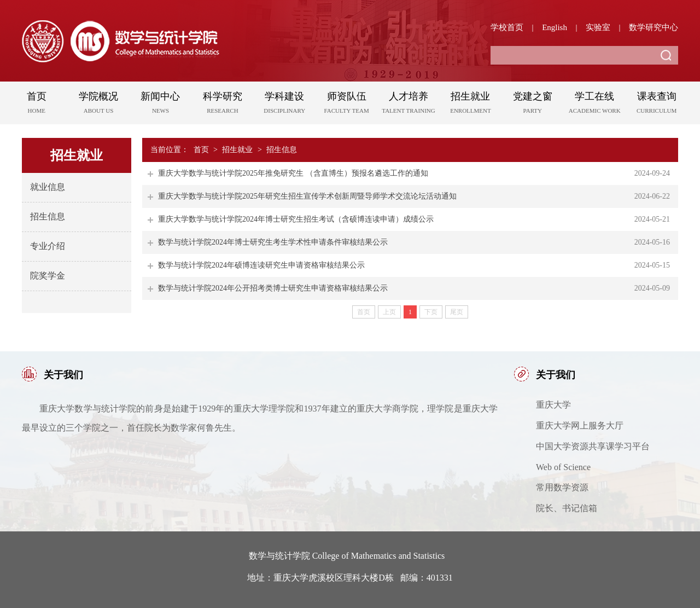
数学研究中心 (654, 27)
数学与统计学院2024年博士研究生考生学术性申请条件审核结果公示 (273, 242)
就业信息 (48, 187)
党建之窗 (532, 105)
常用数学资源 (562, 487)
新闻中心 (161, 105)
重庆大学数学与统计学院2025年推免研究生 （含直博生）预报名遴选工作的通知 (293, 173)
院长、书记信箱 (567, 508)
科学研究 (222, 105)
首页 (36, 105)
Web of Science (563, 467)
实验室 (598, 27)
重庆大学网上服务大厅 (580, 425)
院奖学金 (48, 276)
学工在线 (595, 105)
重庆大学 (553, 405)
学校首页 (507, 27)
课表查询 (657, 105)
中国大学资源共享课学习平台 (593, 446)
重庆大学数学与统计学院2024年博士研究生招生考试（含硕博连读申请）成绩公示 (296, 219)
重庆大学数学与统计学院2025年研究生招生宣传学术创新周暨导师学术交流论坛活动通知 (307, 196)
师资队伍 (346, 105)
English (555, 27)
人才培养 (408, 105)
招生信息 (48, 216)
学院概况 (98, 105)
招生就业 (471, 105)
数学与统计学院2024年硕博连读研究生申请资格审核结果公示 (261, 265)
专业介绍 (48, 246)
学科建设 (285, 105)
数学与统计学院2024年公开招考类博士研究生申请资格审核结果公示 (273, 288)
